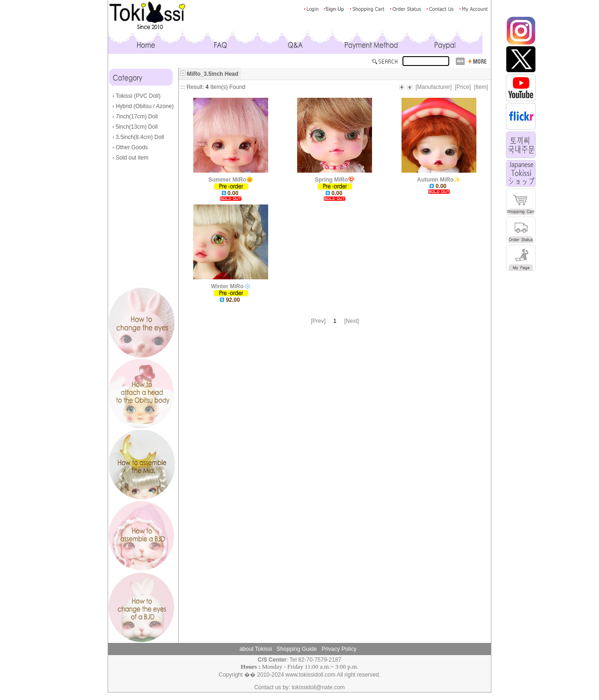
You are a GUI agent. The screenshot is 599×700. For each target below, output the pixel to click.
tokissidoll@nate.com (318, 687)
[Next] (352, 321)
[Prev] (318, 321)
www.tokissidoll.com (310, 675)
